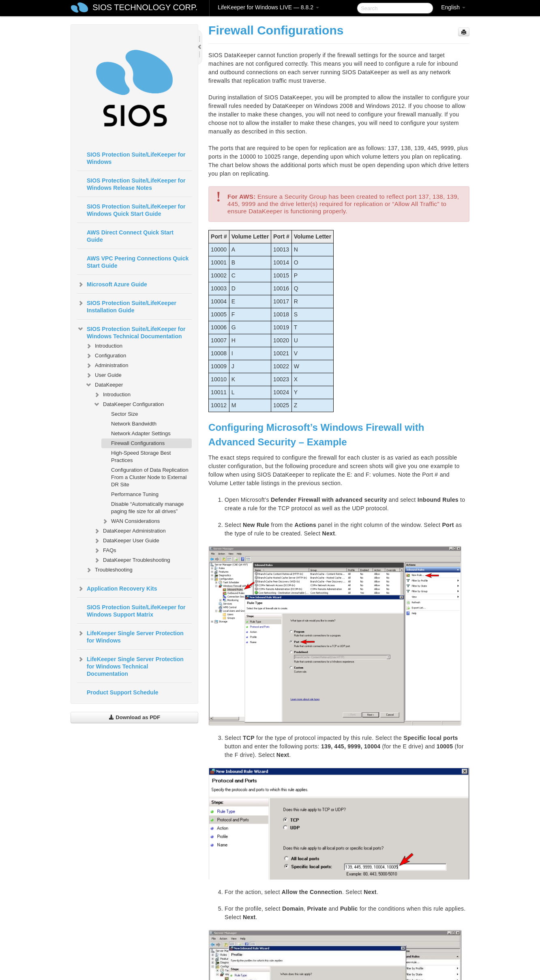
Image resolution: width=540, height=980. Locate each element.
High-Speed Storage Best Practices (141, 457)
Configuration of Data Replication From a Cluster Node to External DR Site (150, 477)
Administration (107, 365)
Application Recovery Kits (117, 589)
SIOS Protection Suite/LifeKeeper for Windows (136, 158)
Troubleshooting (109, 570)
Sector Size (124, 414)
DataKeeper (104, 385)
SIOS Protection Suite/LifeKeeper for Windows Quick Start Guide (136, 210)
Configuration (106, 356)
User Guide (103, 375)
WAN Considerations (131, 521)
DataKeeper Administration (130, 531)
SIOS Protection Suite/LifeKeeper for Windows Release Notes (136, 184)
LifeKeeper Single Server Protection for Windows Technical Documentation (130, 666)
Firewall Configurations (138, 443)
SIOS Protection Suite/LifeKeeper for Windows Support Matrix (136, 611)
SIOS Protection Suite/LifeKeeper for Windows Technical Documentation (131, 332)
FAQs (105, 550)
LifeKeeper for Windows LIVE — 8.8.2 (268, 7)
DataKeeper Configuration (129, 404)
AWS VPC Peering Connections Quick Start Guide (138, 262)
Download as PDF (134, 717)
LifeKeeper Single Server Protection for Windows (130, 636)
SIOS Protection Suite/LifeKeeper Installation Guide (127, 306)
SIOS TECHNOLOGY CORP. (145, 7)
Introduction (104, 346)
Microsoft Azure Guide (112, 284)
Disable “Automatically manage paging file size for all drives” (147, 508)
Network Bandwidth (134, 424)
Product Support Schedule (123, 692)
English (453, 7)
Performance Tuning (135, 494)
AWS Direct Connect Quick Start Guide (130, 236)
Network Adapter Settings (141, 433)
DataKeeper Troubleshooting (132, 560)
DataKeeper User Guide (126, 541)
